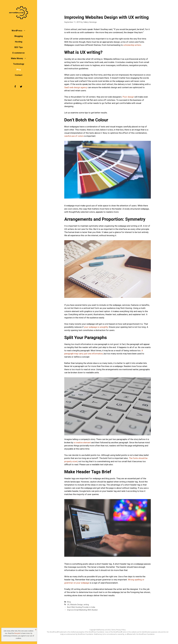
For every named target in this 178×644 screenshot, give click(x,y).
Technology (19, 64)
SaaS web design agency (76, 87)
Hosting (19, 42)
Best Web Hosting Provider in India (81, 607)
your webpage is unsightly (96, 327)
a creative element (82, 442)
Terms (113, 630)
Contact (19, 75)
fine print (17, 633)
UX (68, 605)
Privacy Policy (121, 630)
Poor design (128, 97)
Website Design (76, 605)
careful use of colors (74, 136)
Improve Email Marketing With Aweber (82, 610)
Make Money (20, 58)
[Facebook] (15, 87)
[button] (25, 31)
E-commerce (19, 53)
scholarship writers (132, 45)
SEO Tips (19, 47)
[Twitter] (21, 87)
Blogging (19, 36)
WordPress (20, 31)
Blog (19, 70)
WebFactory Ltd (102, 630)
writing (86, 605)
